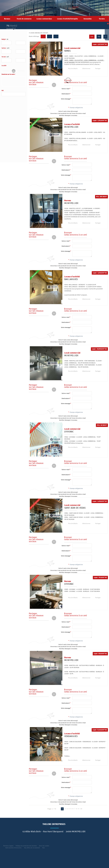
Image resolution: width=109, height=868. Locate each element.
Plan (44, 848)
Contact (104, 4)
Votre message (66, 99)
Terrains (102, 19)
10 (81, 809)
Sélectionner (85, 69)
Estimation (97, 4)
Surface (5, 48)
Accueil (68, 4)
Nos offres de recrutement (32, 848)
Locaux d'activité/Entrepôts (67, 19)
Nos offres (75, 4)
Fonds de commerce (24, 19)
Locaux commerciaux (44, 19)
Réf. (3, 91)
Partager (96, 69)
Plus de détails (72, 69)
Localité (4, 66)
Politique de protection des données (26, 846)
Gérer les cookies (44, 846)
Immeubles (88, 19)
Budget (4, 39)
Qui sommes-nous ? (86, 4)
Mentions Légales (8, 846)
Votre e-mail (66, 89)
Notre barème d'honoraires (14, 848)
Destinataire (66, 94)
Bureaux (7, 19)
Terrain (5, 57)
